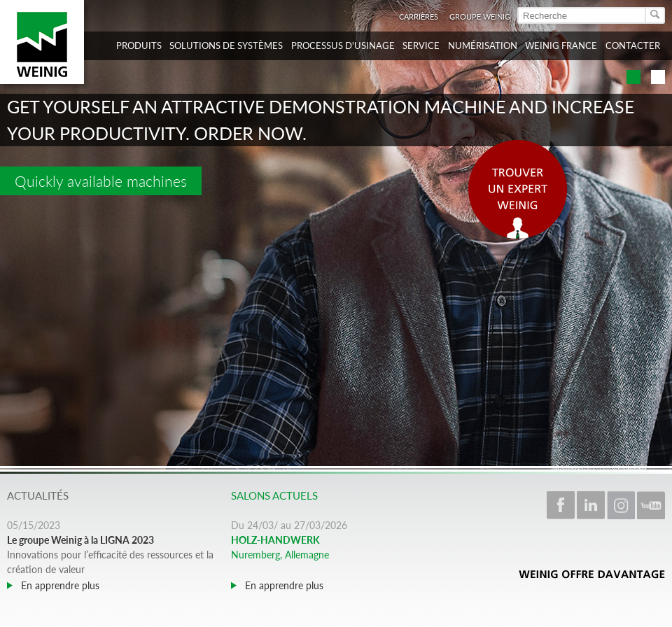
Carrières (419, 16)
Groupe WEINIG (480, 16)
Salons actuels (274, 495)
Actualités (38, 495)
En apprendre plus (59, 585)
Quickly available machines (101, 181)
